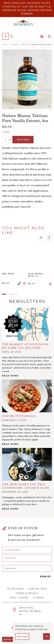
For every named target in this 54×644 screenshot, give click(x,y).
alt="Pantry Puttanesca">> (27, 396)
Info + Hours (19, 598)
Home (5, 44)
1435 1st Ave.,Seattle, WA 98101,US (30, 611)
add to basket (23, 140)
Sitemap (39, 598)
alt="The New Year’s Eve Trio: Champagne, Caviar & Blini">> (27, 464)
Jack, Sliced (8, 273)
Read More (10, 376)
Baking (25, 44)
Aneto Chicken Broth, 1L (36, 275)
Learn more (22, 637)
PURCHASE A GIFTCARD (12, 639)
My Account (16, 589)
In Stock (6, 132)
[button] (41, 237)
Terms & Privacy (27, 593)
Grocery (14, 44)
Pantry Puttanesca (19, 416)
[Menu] (5, 36)
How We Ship (38, 589)
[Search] (12, 36)
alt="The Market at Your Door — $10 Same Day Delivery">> (27, 324)
